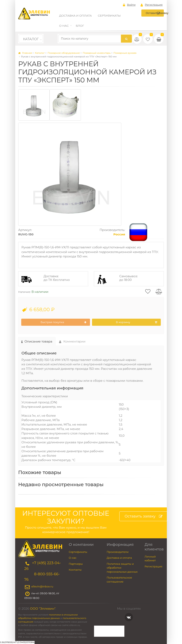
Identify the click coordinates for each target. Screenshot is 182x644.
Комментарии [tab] (72, 341)
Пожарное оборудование (64, 53)
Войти (129, 5)
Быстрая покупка (63, 322)
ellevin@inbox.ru (42, 586)
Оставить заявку (155, 13)
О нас (64, 26)
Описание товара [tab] (37, 341)
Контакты (75, 570)
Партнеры (76, 564)
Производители (118, 552)
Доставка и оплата (76, 16)
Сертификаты (109, 16)
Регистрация (152, 5)
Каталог (31, 39)
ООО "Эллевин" (43, 609)
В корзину (136, 322)
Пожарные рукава (125, 53)
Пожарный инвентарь (97, 53)
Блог (80, 26)
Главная (25, 53)
